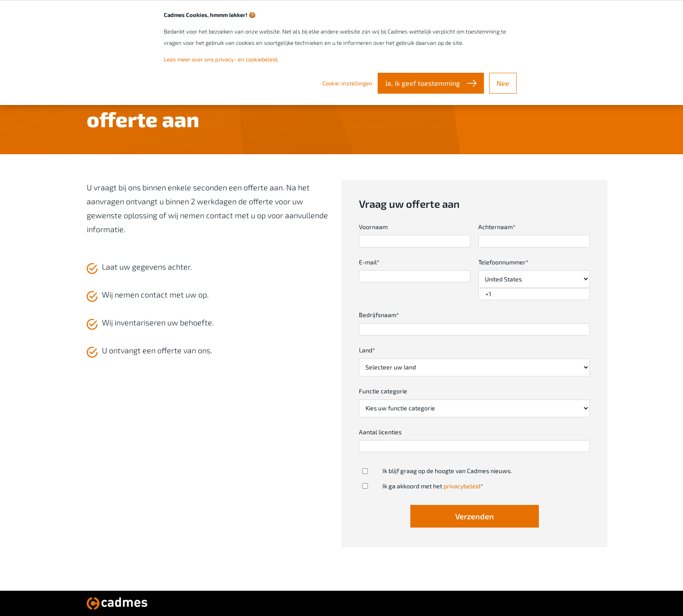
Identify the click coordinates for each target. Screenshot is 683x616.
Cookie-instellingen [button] (347, 83)
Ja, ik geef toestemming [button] (423, 83)
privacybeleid (462, 486)
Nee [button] (503, 83)
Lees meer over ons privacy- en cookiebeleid (220, 59)
